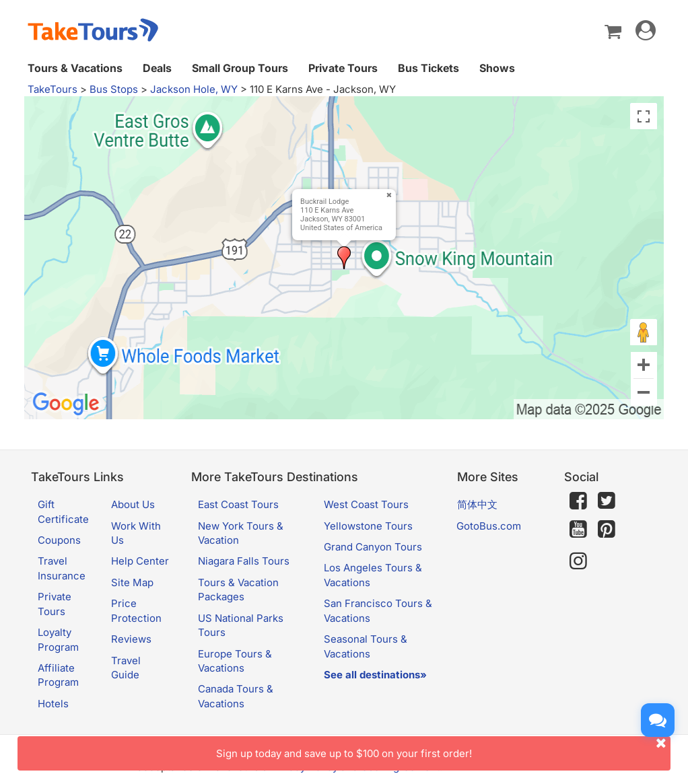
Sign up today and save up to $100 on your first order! (443, 748)
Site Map (132, 582)
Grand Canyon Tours (373, 547)
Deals (157, 68)
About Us (133, 504)
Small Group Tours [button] (240, 68)
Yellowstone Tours (368, 526)
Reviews (131, 639)
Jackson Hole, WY (194, 89)
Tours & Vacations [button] (75, 68)
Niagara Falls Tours (244, 561)
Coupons (59, 540)
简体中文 (477, 504)
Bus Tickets (428, 68)
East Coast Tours (238, 504)
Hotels (53, 704)
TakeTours (53, 89)
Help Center (140, 561)
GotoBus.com (489, 526)
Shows (497, 68)
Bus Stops (114, 89)
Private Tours (343, 68)
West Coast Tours (366, 504)
